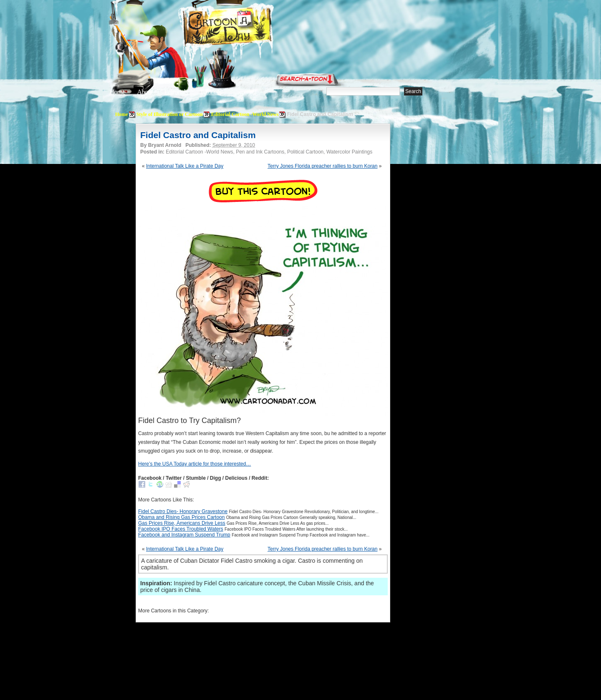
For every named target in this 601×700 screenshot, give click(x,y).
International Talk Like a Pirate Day (185, 166)
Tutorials (210, 92)
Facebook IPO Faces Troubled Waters (181, 529)
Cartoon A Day (248, 28)
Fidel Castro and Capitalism (198, 135)
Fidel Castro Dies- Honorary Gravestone (183, 511)
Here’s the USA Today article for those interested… (194, 464)
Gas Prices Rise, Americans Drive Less (182, 523)
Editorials (176, 92)
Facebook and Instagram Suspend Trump (184, 535)
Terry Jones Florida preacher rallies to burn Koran (322, 166)
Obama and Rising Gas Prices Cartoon (181, 517)
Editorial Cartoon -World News (245, 114)
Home (117, 92)
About (145, 92)
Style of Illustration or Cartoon (170, 114)
